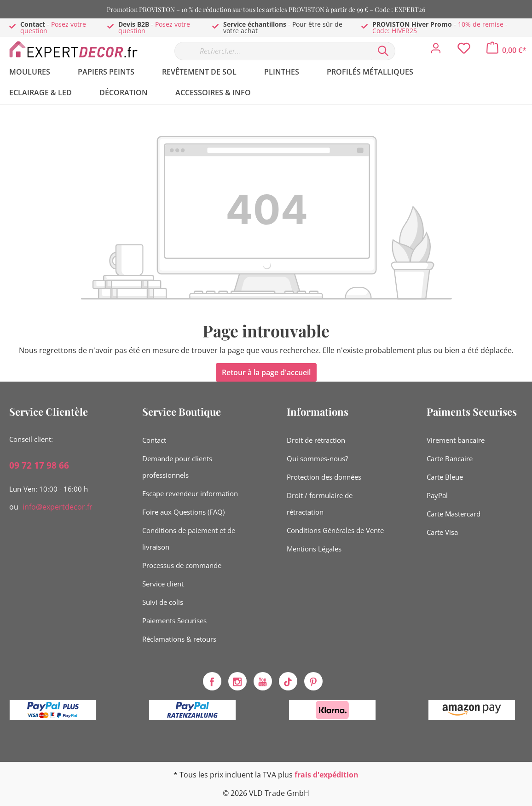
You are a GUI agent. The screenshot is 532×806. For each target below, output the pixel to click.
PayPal (437, 495)
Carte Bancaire (450, 458)
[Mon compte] (436, 51)
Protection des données (324, 477)
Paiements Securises (174, 620)
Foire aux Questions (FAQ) (183, 512)
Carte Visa (442, 532)
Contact (154, 440)
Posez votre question (53, 27)
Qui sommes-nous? (317, 458)
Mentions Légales (314, 549)
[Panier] (506, 50)
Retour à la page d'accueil (266, 372)
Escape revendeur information (190, 493)
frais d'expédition (327, 775)
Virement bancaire (456, 440)
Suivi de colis (163, 602)
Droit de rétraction (316, 440)
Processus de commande (182, 565)
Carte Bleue (445, 477)
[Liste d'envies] (464, 51)
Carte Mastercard (454, 514)
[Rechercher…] (273, 51)
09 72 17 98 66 (39, 465)
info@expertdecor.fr (58, 507)
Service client (163, 584)
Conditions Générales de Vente (335, 530)
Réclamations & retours (179, 639)
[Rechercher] (383, 51)
